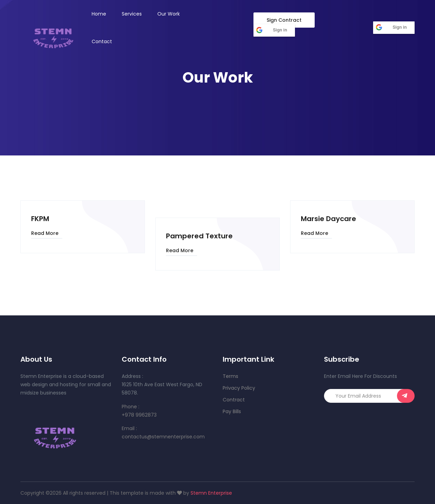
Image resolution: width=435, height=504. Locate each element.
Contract (234, 400)
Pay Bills (232, 411)
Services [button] (132, 14)
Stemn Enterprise (211, 493)
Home (99, 14)
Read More (45, 233)
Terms (230, 376)
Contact (102, 41)
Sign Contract (284, 20)
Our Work (169, 14)
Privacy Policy (239, 388)
